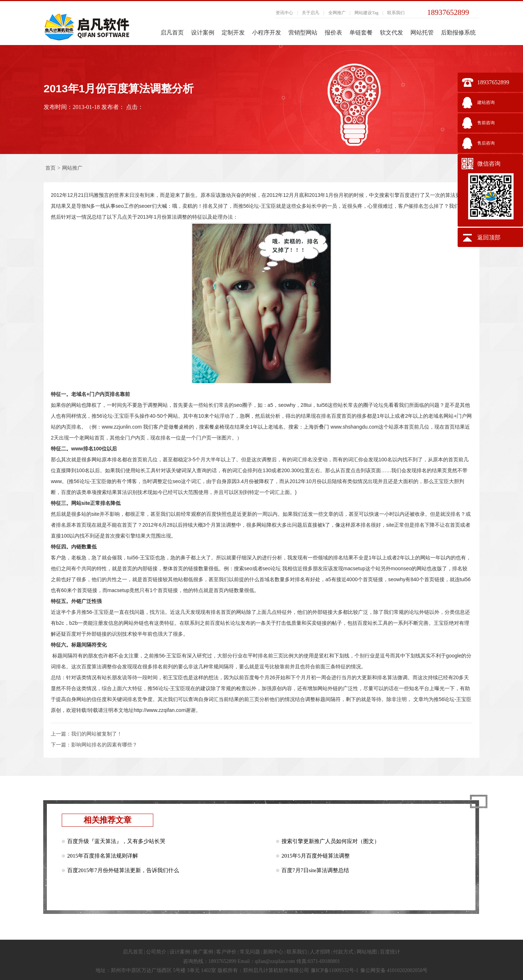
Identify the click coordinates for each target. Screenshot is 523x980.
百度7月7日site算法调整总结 (315, 870)
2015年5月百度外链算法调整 (316, 856)
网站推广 (72, 168)
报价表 (333, 33)
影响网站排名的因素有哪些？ (104, 745)
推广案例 (203, 952)
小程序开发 (267, 33)
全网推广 (337, 13)
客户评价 (226, 952)
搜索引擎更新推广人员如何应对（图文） (331, 841)
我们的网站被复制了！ (97, 734)
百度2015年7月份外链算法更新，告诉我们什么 (123, 870)
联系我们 (396, 13)
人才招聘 (320, 952)
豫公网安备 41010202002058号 (394, 970)
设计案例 (203, 33)
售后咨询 (486, 143)
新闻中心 (273, 952)
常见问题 (250, 952)
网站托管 (422, 33)
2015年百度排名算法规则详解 (103, 856)
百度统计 (390, 952)
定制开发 (233, 33)
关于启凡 (311, 13)
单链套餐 (361, 33)
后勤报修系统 (458, 33)
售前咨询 (486, 123)
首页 (50, 168)
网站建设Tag (366, 13)
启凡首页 (172, 33)
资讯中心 (284, 13)
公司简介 (156, 952)
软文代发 (392, 33)
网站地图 (367, 952)
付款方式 (343, 952)
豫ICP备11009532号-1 (335, 970)
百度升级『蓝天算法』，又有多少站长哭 (116, 841)
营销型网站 (303, 33)
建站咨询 (486, 102)
